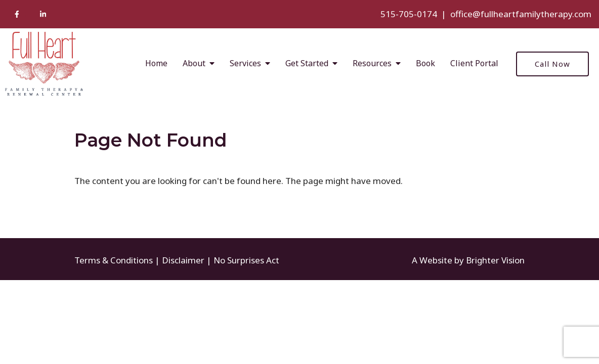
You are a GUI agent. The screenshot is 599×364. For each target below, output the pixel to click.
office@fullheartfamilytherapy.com (521, 14)
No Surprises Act (246, 260)
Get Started (307, 63)
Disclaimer (183, 260)
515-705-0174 (409, 14)
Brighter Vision (495, 260)
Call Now (552, 64)
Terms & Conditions (114, 260)
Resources (372, 63)
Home (156, 63)
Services (245, 63)
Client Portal (474, 63)
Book (425, 63)
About (194, 63)
